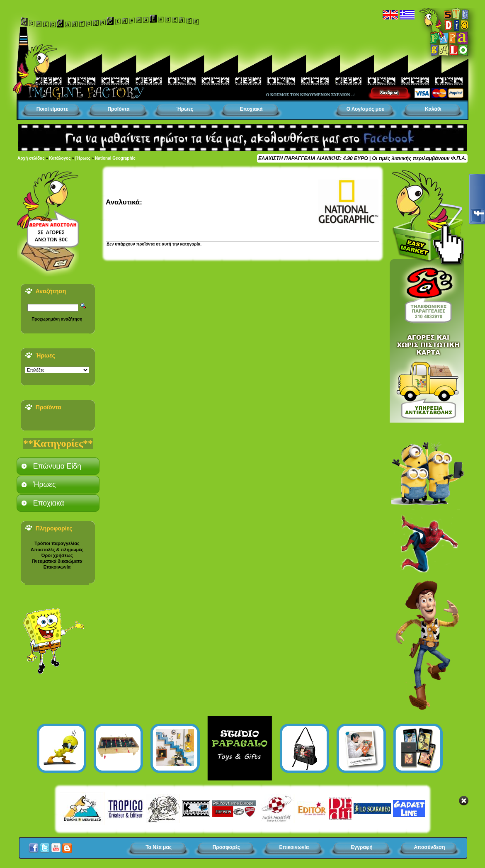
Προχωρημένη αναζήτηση (57, 319)
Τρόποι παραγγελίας (57, 543)
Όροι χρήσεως (57, 555)
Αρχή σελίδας (31, 158)
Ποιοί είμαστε (52, 109)
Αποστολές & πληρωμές (57, 549)
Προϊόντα (118, 109)
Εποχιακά (251, 109)
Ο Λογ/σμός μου (366, 109)
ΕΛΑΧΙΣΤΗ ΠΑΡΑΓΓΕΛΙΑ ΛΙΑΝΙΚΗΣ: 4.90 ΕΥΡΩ (313, 158)
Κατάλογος (60, 158)
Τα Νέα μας (159, 847)
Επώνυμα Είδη (57, 466)
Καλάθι (433, 109)
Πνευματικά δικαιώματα (57, 561)
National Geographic (115, 158)
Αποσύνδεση (429, 847)
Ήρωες (185, 109)
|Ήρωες (83, 158)
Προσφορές (227, 847)
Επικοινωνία (57, 567)
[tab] (58, 466)
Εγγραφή (362, 847)
